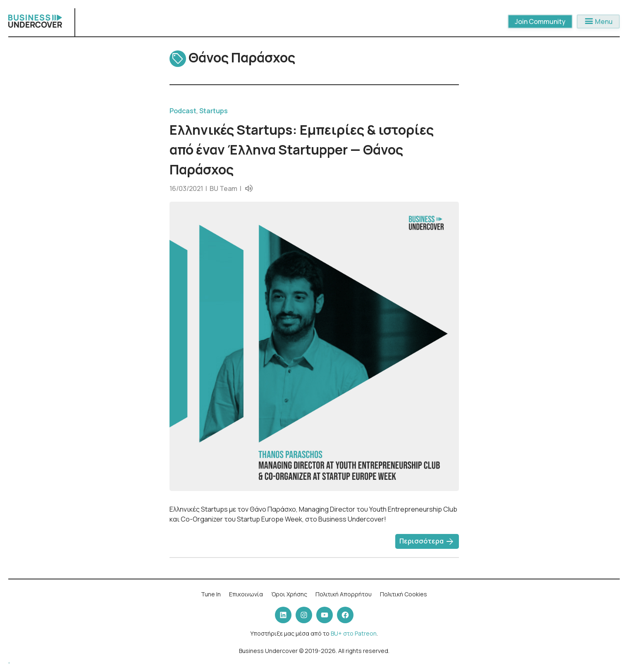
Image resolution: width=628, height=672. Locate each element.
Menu (598, 21)
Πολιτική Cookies (404, 594)
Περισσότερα (427, 542)
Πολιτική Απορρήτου (344, 594)
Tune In (211, 594)
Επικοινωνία (246, 594)
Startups (214, 111)
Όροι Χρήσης (289, 594)
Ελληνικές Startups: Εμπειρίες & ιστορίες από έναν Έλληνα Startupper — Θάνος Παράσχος (302, 150)
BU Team (223, 188)
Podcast (183, 111)
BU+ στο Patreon (354, 633)
